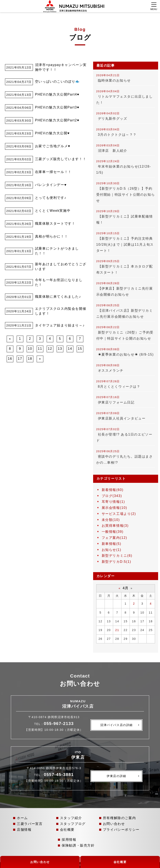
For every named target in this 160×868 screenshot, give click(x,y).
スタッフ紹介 (71, 818)
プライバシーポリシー (121, 830)
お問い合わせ (114, 824)
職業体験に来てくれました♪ (58, 297)
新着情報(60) (113, 490)
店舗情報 (24, 830)
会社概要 (67, 830)
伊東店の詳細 (116, 776)
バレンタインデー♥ (51, 185)
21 (117, 630)
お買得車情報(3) (115, 526)
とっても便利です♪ (51, 198)
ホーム (22, 818)
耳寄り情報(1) (113, 502)
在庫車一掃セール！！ (53, 172)
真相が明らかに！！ (51, 236)
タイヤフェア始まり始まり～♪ (60, 325)
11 (40, 349)
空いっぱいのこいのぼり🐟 (57, 82)
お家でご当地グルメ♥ (53, 146)
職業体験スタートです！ (55, 224)
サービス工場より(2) (119, 514)
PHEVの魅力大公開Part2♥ (57, 120)
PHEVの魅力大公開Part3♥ (57, 107)
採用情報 (69, 840)
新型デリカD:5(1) (116, 562)
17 (20, 359)
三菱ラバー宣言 (30, 824)
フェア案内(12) (114, 538)
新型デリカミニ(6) (117, 556)
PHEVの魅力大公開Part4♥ (57, 94)
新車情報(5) (112, 544)
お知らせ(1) (112, 550)
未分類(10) (111, 520)
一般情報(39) (113, 532)
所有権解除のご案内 (119, 818)
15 (80, 349)
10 (30, 349)
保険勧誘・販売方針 (78, 845)
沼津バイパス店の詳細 (116, 725)
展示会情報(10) (114, 508)
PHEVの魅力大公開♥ (52, 133)
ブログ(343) (112, 496)
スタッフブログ (73, 824)
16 (10, 359)
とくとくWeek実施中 (53, 211)
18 (30, 359)
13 (60, 349)
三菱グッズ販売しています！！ (61, 159)
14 (70, 349)
